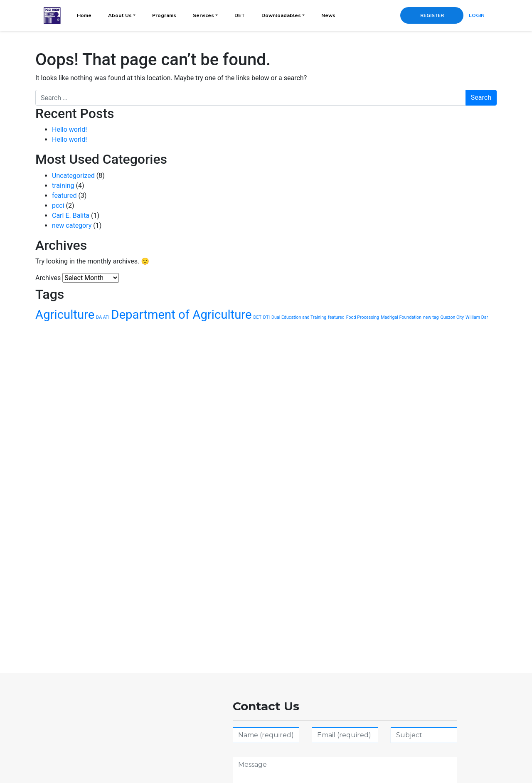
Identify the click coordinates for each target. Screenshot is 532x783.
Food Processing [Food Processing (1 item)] (363, 317)
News (328, 15)
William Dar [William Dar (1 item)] (477, 317)
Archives (48, 278)
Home (84, 15)
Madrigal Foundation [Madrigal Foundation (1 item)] (401, 317)
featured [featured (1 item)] (336, 317)
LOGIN (477, 15)
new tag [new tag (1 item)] (431, 317)
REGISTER (432, 15)
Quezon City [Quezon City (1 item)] (452, 317)
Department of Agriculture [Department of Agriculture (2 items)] (181, 315)
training (63, 186)
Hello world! (69, 129)
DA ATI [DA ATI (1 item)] (103, 317)
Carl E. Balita (71, 215)
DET (240, 15)
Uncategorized (73, 176)
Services (203, 15)
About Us (120, 15)
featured (64, 196)
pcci (58, 206)
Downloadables (281, 15)
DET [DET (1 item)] (258, 317)
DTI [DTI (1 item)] (266, 317)
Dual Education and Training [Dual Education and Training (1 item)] (299, 317)
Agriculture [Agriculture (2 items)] (65, 315)
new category (72, 225)
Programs (164, 15)
